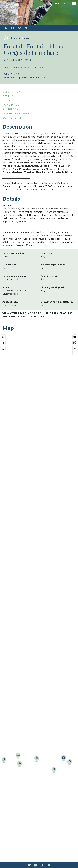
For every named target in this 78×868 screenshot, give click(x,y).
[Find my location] (3, 337)
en (64, 3)
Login (56, 3)
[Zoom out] (75, 353)
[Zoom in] (75, 349)
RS (17, 74)
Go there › (13, 118)
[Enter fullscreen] (75, 343)
